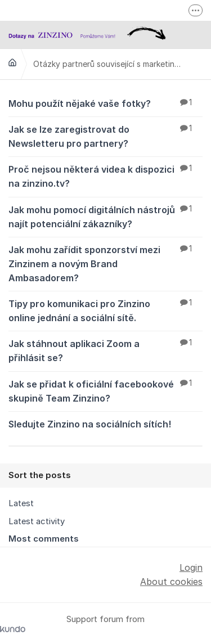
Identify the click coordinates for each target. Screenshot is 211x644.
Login (191, 568)
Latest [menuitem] (21, 503)
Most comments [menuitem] (44, 539)
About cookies (171, 582)
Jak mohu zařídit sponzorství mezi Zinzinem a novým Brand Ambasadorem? (105, 263)
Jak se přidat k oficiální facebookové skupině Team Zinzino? (105, 391)
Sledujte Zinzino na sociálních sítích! (105, 424)
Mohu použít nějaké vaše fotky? (105, 103)
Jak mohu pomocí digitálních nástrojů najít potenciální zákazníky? (105, 216)
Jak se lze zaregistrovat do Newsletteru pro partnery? (105, 136)
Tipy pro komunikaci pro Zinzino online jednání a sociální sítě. (105, 310)
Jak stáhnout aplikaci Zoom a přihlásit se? (105, 350)
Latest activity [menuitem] (37, 521)
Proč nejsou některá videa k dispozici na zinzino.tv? (105, 176)
